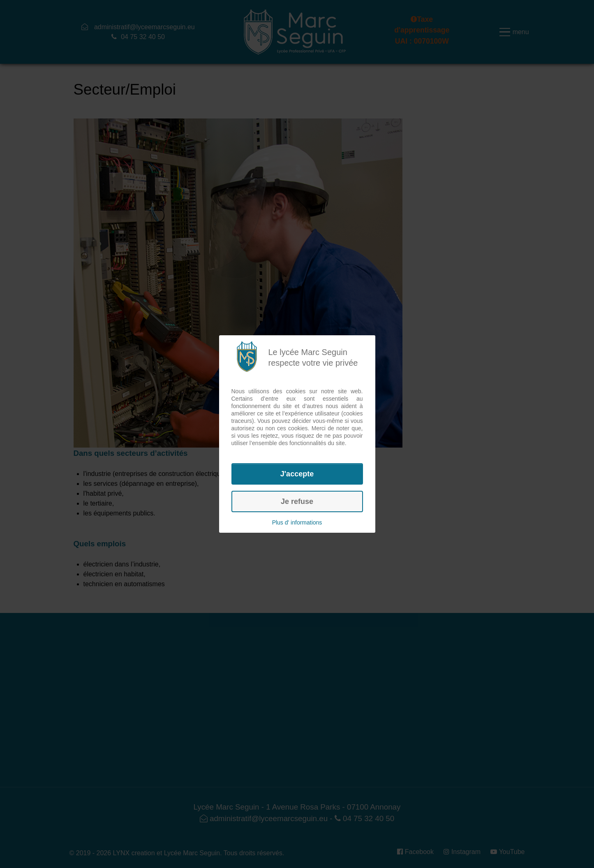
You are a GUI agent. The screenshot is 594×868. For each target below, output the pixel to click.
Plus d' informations (297, 522)
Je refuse (297, 501)
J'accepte (297, 474)
